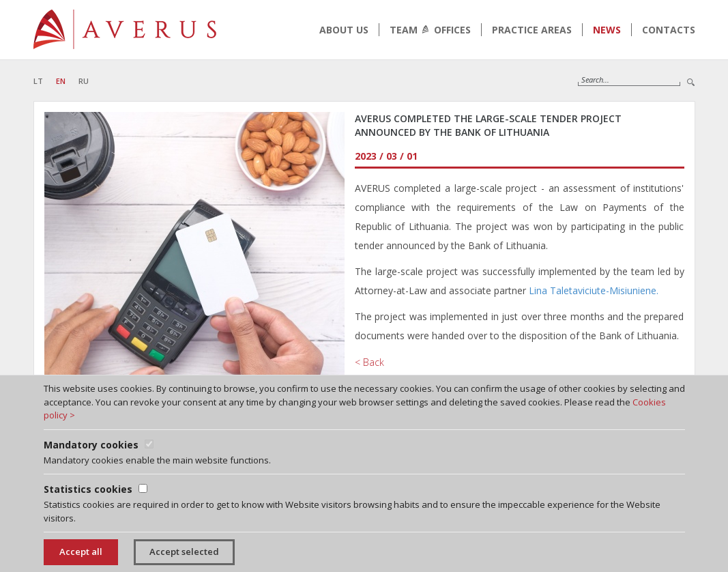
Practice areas (532, 30)
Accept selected (184, 552)
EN (61, 81)
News (607, 30)
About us (344, 30)
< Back (369, 362)
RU (84, 81)
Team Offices (430, 30)
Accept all (81, 552)
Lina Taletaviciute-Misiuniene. (594, 290)
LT (38, 81)
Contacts (669, 30)
